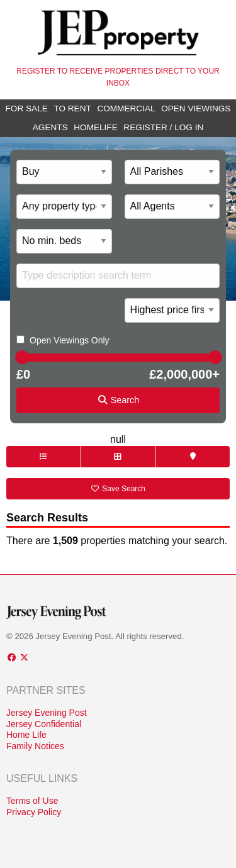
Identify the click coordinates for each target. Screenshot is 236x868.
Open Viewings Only (70, 340)
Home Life (26, 735)
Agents (50, 127)
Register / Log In (163, 127)
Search (118, 400)
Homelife (96, 127)
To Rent (72, 108)
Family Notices (35, 746)
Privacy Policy (34, 812)
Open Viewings (196, 108)
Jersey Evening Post (47, 713)
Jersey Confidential (44, 724)
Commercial (126, 108)
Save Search (118, 489)
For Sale (27, 108)
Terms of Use (32, 801)
